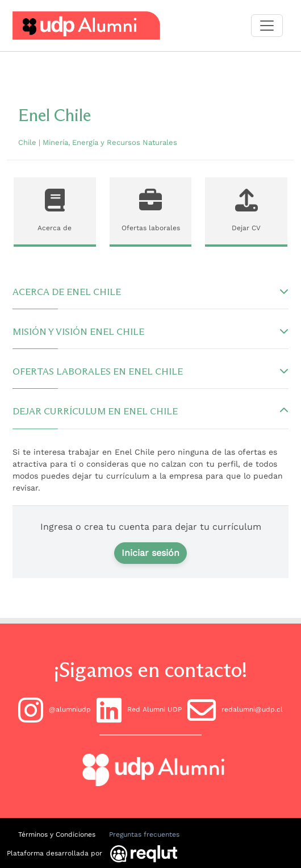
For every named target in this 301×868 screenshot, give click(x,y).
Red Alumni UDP (139, 710)
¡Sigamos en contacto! (150, 670)
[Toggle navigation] (267, 26)
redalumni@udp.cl (235, 710)
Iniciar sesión (150, 553)
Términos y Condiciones (57, 834)
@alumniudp (55, 710)
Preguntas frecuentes (144, 834)
